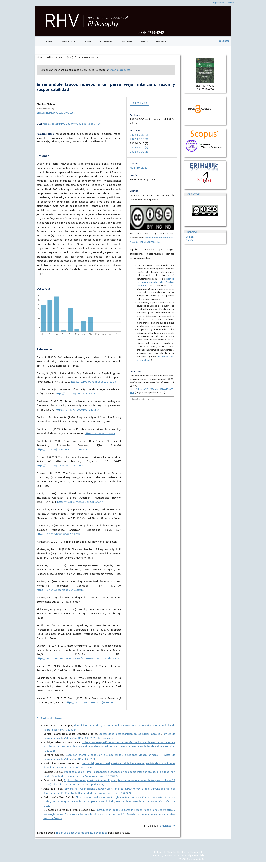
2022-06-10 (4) (139, 139)
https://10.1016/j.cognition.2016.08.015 (60, 590)
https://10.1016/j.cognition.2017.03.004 (60, 465)
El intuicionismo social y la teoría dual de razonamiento (107, 725)
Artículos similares (49, 718)
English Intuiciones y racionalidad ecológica (90, 780)
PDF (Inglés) (141, 103)
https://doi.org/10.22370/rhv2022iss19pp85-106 (72, 124)
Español (190, 240)
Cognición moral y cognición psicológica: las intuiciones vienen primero (112, 755)
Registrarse (107, 41)
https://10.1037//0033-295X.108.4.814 (80, 502)
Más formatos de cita (143, 399)
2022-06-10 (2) (139, 147)
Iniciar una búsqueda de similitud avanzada (82, 833)
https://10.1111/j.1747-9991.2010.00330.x (62, 449)
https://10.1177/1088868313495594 (78, 410)
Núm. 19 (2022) (66, 57)
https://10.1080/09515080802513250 (93, 382)
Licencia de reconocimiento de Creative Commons (155, 282)
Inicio (39, 57)
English (190, 237)
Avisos (144, 41)
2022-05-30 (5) (139, 135)
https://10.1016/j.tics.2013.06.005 (76, 394)
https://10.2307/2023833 (100, 433)
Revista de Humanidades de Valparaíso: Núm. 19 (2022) (85, 776)
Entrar (88, 41)
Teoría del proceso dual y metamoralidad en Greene (113, 763)
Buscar (224, 41)
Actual (49, 41)
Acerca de (67, 41)
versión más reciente (119, 70)
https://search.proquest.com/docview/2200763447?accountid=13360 (78, 658)
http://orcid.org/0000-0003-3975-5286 (56, 113)
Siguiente (166, 826)
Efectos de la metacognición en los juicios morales (130, 734)
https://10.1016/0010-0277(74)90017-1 (89, 702)
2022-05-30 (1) (139, 152)
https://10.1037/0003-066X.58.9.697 (58, 534)
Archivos (127, 41)
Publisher (161, 41)
